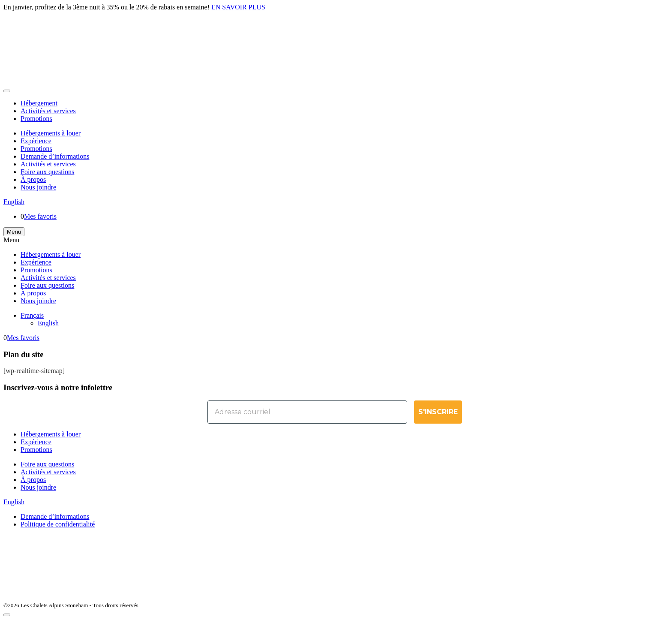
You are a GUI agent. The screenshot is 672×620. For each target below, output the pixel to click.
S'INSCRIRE (438, 412)
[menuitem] (32, 315)
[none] (345, 319)
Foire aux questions (47, 172)
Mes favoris (40, 216)
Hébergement (39, 103)
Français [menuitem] (32, 315)
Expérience (36, 141)
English (14, 202)
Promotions (36, 119)
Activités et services (48, 111)
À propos (33, 179)
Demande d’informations (55, 156)
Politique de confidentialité (58, 524)
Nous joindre (38, 187)
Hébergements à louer (51, 133)
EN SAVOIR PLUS (238, 7)
